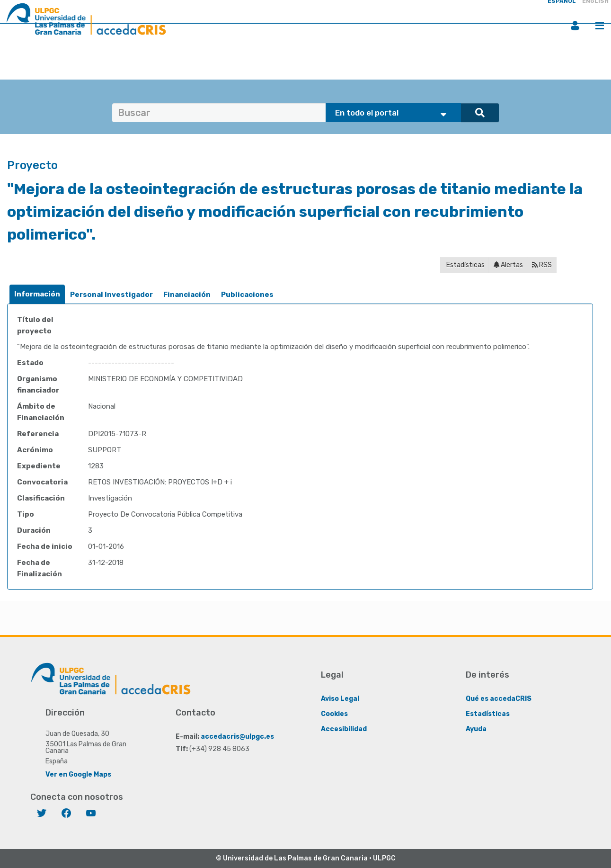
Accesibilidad (344, 729)
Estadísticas (465, 265)
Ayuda (476, 729)
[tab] (37, 294)
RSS (542, 265)
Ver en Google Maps (78, 774)
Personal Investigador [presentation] (111, 295)
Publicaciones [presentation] (247, 295)
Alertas (508, 265)
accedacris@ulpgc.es (237, 736)
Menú (600, 26)
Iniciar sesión (575, 26)
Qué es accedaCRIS (499, 698)
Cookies (334, 713)
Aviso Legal (340, 698)
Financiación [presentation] (187, 295)
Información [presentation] (37, 294)
